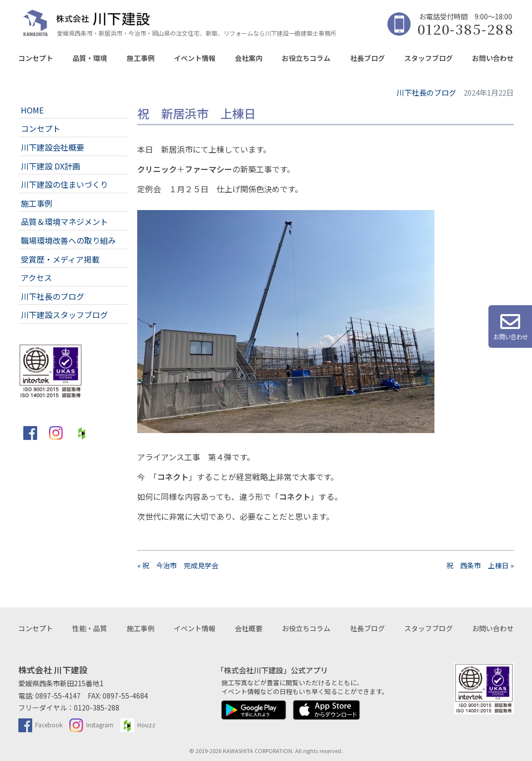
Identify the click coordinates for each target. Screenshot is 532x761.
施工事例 (141, 58)
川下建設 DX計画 (51, 166)
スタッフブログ (428, 58)
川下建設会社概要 (53, 147)
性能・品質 (90, 628)
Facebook (40, 725)
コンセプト (36, 58)
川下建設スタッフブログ (64, 315)
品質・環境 (90, 58)
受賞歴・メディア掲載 (60, 259)
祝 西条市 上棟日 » (480, 565)
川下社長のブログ (53, 296)
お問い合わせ (493, 58)
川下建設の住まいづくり (64, 184)
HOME (32, 110)
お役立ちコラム (306, 58)
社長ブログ (368, 58)
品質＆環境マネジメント (64, 221)
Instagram (91, 725)
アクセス (36, 277)
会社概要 (249, 628)
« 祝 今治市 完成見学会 (178, 565)
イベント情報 (195, 58)
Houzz (138, 725)
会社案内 (249, 58)
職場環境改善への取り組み (68, 240)
